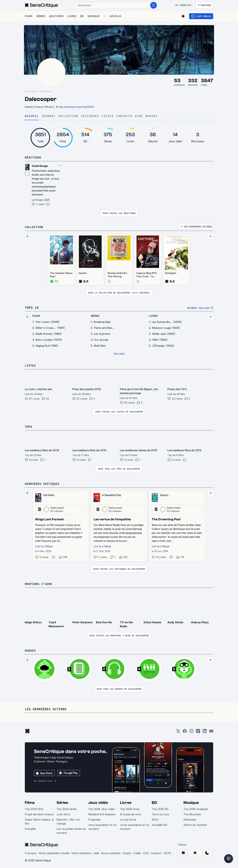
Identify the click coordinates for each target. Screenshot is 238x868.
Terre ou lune (160, 813)
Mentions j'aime (40, 583)
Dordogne (171, 273)
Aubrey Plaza (200, 621)
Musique (191, 802)
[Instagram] (191, 731)
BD (154, 802)
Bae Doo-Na (104, 621)
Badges (151, 116)
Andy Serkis (175, 621)
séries (95, 316)
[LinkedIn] (205, 731)
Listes (108, 116)
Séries (62, 802)
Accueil (32, 116)
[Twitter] (178, 731)
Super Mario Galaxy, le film (39, 821)
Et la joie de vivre (131, 813)
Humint (83, 273)
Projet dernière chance (39, 813)
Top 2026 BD (160, 808)
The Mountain (192, 813)
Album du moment (195, 824)
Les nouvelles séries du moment (71, 830)
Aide (96, 852)
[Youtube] (211, 731)
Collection (68, 116)
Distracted (190, 819)
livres (153, 316)
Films (30, 802)
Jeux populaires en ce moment (102, 826)
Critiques (90, 116)
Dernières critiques (44, 483)
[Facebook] (185, 731)
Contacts (124, 116)
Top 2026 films (34, 808)
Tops (29, 426)
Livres (126, 802)
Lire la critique (44, 546)
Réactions (34, 157)
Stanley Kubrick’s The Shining (117, 275)
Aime (139, 116)
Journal (49, 116)
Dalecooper (46, 91)
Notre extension (81, 852)
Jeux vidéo (98, 802)
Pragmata (94, 819)
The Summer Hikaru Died (61, 275)
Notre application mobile (54, 852)
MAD (155, 819)
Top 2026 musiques (196, 808)
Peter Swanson (82, 621)
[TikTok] (198, 731)
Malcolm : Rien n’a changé (68, 821)
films (36, 316)
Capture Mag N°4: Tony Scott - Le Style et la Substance (147, 275)
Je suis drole (128, 819)
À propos (31, 852)
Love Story (63, 813)
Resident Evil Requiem (102, 813)
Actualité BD (159, 824)
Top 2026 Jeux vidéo (102, 808)
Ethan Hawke (152, 621)
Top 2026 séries (67, 808)
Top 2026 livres (130, 808)
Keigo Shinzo (33, 621)
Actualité (30, 828)
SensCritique (31, 91)
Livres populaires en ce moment (135, 826)
